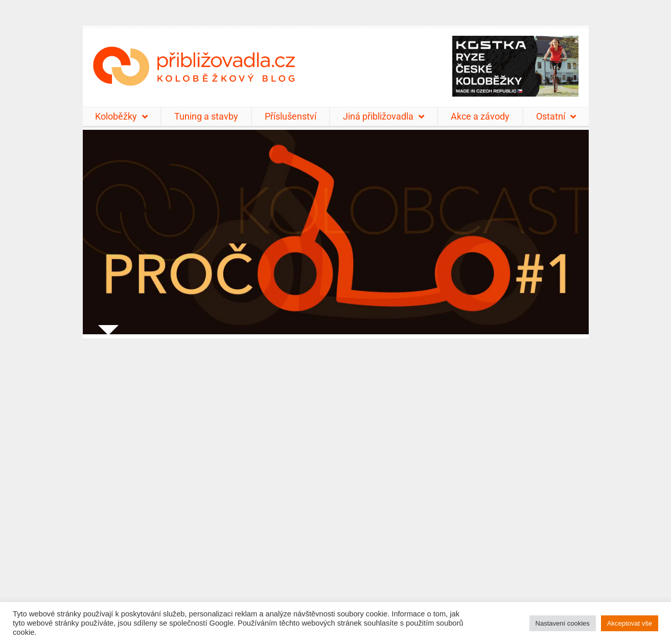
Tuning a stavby (206, 116)
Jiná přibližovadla (384, 117)
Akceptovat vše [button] (630, 623)
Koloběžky (121, 117)
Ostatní (556, 117)
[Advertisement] (336, 485)
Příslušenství (291, 116)
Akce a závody (480, 116)
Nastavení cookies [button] (563, 623)
